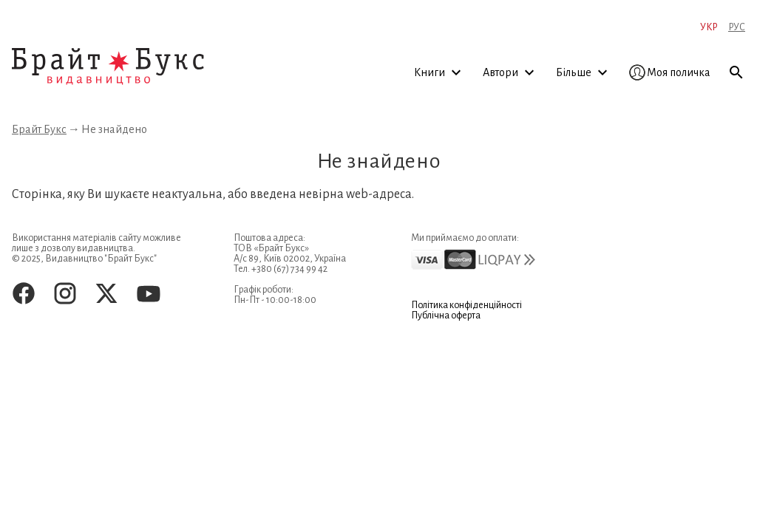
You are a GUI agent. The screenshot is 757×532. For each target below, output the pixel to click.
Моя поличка (670, 72)
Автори (511, 72)
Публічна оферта (446, 316)
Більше (584, 72)
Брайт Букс (39, 129)
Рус (737, 27)
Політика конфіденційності (466, 305)
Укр (709, 27)
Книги (440, 72)
